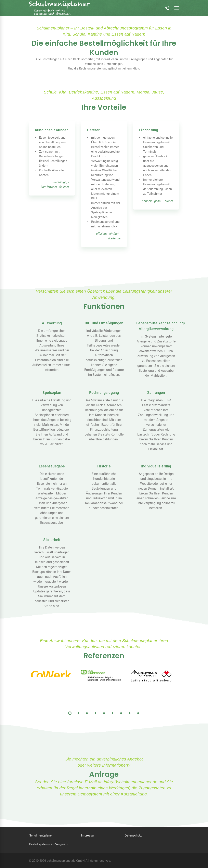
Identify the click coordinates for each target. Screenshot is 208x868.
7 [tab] (121, 713)
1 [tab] (70, 713)
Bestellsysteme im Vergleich (49, 844)
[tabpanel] (54, 673)
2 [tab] (78, 713)
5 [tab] (104, 713)
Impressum (89, 835)
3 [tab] (87, 713)
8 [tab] (130, 713)
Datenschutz (133, 835)
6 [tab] (113, 713)
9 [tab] (138, 713)
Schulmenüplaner (41, 835)
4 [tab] (95, 713)
